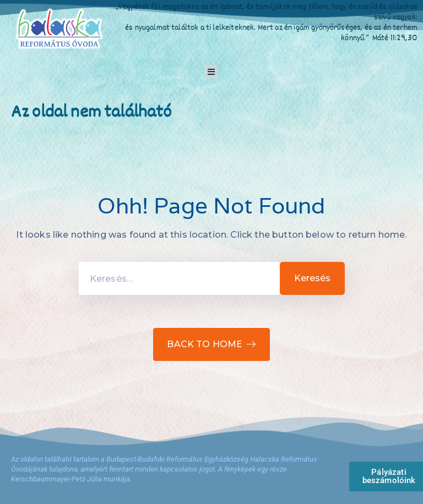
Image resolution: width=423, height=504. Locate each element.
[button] (212, 72)
